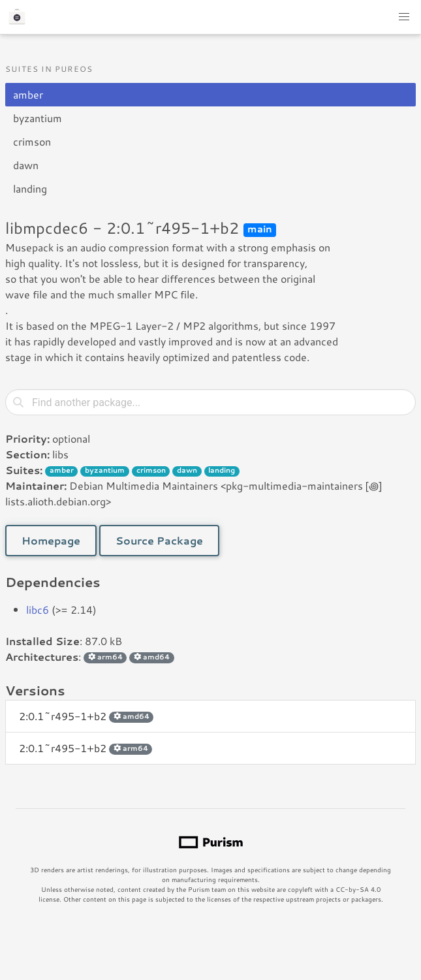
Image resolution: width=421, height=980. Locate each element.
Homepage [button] (51, 540)
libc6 (38, 609)
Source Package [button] (159, 540)
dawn (26, 165)
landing (30, 188)
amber (28, 94)
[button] (404, 17)
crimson (32, 141)
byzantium (38, 118)
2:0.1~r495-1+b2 (86, 716)
